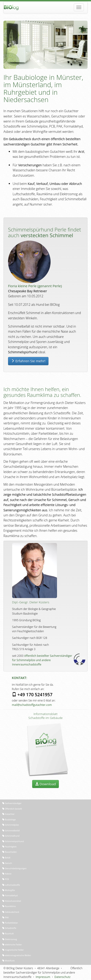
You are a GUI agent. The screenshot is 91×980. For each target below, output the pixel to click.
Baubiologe (9, 820)
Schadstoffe (9, 928)
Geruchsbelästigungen (14, 868)
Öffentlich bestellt (12, 809)
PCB (6, 879)
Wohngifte (9, 890)
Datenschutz (63, 977)
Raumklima (9, 906)
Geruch (7, 863)
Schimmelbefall (11, 831)
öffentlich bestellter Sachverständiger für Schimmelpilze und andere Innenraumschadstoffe (42, 660)
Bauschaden (10, 852)
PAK (6, 917)
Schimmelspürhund (13, 841)
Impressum (43, 977)
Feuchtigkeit (9, 847)
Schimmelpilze (11, 825)
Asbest (7, 874)
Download (45, 784)
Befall (6, 858)
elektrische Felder (12, 945)
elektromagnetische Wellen (17, 955)
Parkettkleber (10, 923)
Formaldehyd (10, 895)
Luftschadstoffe (11, 885)
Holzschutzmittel (12, 901)
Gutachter (8, 814)
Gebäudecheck (11, 912)
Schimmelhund (11, 836)
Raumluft (8, 934)
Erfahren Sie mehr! (28, 361)
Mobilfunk (9, 961)
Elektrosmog (10, 939)
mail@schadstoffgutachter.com (32, 705)
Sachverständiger (12, 803)
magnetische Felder (13, 950)
